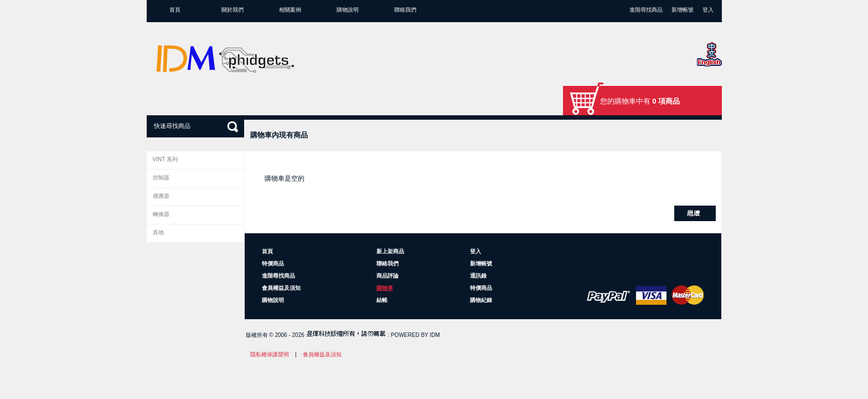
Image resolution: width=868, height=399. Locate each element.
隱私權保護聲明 (270, 354)
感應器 (161, 196)
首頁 (175, 10)
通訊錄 (478, 276)
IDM (435, 335)
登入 (708, 10)
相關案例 (290, 10)
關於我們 (232, 10)
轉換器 (161, 214)
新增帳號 (683, 10)
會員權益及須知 (281, 288)
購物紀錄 (481, 300)
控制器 (161, 178)
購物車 (385, 288)
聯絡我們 (405, 10)
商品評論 (387, 276)
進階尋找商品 (646, 10)
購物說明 (348, 10)
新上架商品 (390, 251)
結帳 (382, 300)
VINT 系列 (165, 159)
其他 (158, 232)
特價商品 (273, 264)
